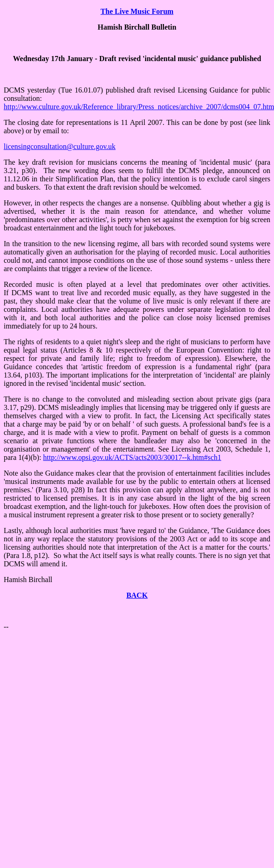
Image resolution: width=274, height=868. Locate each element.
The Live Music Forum (137, 11)
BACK (137, 595)
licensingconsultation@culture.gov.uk (60, 146)
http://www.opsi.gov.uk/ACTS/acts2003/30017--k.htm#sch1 (132, 457)
